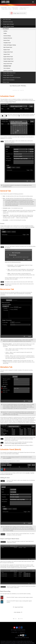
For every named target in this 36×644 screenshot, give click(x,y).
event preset (21, 265)
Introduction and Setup (8, 22)
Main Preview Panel (8, 47)
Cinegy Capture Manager (8, 24)
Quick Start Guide (7, 19)
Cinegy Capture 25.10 (24, 8)
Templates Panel (7, 43)
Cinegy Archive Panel (8, 52)
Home (9, 8)
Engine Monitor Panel (8, 57)
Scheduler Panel (23, 9)
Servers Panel (7, 40)
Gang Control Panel (8, 64)
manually (27, 473)
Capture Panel (7, 54)
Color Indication (7, 68)
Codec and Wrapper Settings (10, 45)
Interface (5, 31)
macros (9, 413)
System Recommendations (9, 80)
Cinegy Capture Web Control (9, 73)
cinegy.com (22, 632)
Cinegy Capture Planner (8, 75)
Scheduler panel (6, 528)
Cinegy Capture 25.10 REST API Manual (12, 78)
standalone (5, 187)
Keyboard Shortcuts (8, 38)
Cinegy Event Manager (29, 227)
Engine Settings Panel (8, 59)
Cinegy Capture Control (6, 9)
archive (10, 187)
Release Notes (6, 82)
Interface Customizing (8, 71)
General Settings (7, 36)
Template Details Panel (8, 61)
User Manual (15, 9)
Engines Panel (7, 50)
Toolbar (5, 33)
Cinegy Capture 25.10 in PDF (18, 13)
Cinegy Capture (15, 8)
